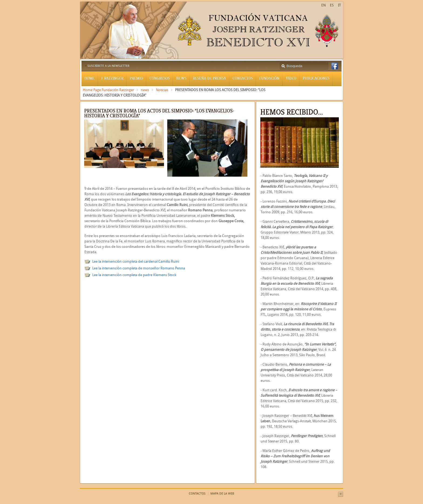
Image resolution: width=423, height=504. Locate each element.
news (145, 90)
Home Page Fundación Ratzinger (108, 90)
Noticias (162, 90)
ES (332, 5)
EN (323, 5)
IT (340, 5)
